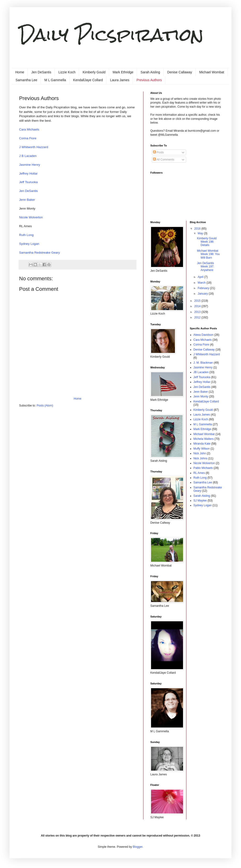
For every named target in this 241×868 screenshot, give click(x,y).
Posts (158, 152)
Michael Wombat (212, 72)
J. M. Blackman (203, 363)
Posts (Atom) (45, 406)
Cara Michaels (29, 129)
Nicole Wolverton (31, 217)
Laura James (120, 80)
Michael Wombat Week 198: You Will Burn (208, 254)
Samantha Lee (26, 80)
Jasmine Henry (30, 165)
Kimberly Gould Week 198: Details (207, 242)
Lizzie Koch (67, 72)
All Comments (164, 160)
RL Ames (199, 473)
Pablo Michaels (203, 468)
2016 (198, 229)
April (201, 277)
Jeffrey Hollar (28, 173)
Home (20, 72)
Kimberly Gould (94, 72)
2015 (198, 301)
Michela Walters (204, 439)
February (204, 288)
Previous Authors (149, 80)
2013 (198, 312)
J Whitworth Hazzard (34, 147)
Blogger (138, 847)
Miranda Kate (202, 444)
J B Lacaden (28, 156)
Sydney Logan (29, 244)
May (201, 233)
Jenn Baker (27, 200)
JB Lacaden (201, 372)
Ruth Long (26, 235)
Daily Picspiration (111, 35)
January (203, 294)
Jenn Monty (201, 396)
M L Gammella (55, 80)
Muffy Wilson (202, 449)
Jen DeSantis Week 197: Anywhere (205, 267)
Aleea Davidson (204, 335)
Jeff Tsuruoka (28, 182)
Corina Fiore (28, 138)
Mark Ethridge (123, 72)
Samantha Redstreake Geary (39, 253)
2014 (198, 306)
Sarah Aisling (150, 72)
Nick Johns (201, 458)
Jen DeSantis (41, 72)
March (202, 283)
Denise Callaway (180, 72)
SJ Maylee (200, 501)
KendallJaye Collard (88, 80)
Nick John (200, 453)
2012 (198, 317)
